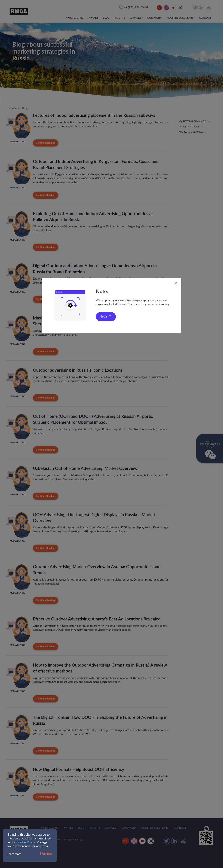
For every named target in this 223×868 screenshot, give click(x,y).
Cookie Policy (26, 842)
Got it (104, 317)
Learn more (14, 854)
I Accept (46, 854)
